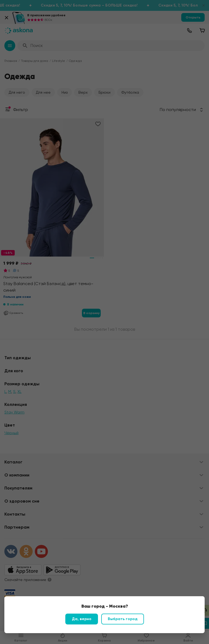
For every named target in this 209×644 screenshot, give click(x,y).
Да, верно (82, 619)
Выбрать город (123, 619)
